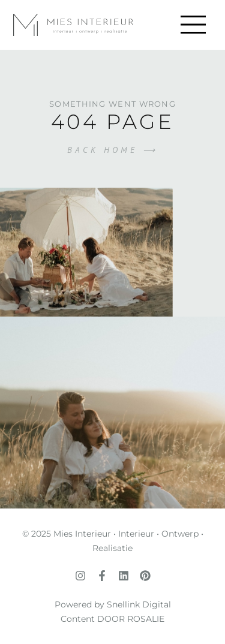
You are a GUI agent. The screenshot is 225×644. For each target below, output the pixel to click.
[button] (193, 25)
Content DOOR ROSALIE (112, 619)
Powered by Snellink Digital (113, 604)
